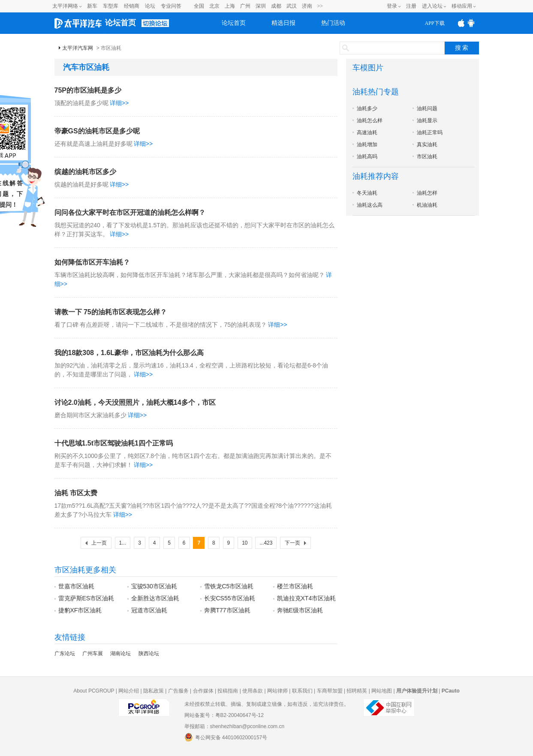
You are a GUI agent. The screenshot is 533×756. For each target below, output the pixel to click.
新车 (92, 6)
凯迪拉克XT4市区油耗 (307, 598)
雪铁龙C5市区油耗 (229, 586)
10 (245, 543)
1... (123, 543)
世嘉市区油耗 (76, 586)
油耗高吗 (367, 157)
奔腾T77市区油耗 (227, 610)
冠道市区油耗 (149, 610)
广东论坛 (65, 654)
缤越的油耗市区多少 (85, 172)
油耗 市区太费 (76, 493)
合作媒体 (203, 691)
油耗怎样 (427, 193)
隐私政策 (154, 691)
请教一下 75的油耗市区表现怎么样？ (111, 312)
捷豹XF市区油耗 (80, 610)
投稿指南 (228, 691)
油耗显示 (427, 120)
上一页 (99, 543)
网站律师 (277, 691)
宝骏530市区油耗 (154, 586)
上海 (230, 6)
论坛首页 (120, 23)
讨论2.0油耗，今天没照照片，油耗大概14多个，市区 (135, 402)
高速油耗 (367, 133)
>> (320, 6)
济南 (307, 6)
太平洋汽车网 (78, 48)
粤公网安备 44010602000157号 (226, 737)
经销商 (132, 6)
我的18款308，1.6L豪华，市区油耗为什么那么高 (129, 353)
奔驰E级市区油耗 (300, 610)
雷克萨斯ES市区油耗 (86, 598)
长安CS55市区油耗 (230, 598)
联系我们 (302, 691)
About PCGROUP (94, 691)
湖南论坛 (120, 654)
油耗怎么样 (370, 120)
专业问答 (171, 6)
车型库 (111, 6)
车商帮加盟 (330, 691)
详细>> (119, 103)
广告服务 (178, 691)
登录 (392, 6)
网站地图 (382, 691)
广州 (245, 6)
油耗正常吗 (430, 133)
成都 (276, 6)
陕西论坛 (149, 654)
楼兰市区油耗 (295, 586)
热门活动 (333, 23)
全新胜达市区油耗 (155, 598)
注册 (411, 6)
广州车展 (93, 654)
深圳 (261, 6)
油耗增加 (367, 145)
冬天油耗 (367, 193)
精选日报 (283, 23)
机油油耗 (427, 205)
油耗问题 (427, 108)
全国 (199, 6)
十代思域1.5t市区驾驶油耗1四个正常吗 (114, 443)
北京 (214, 6)
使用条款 (253, 691)
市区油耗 (427, 157)
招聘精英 (357, 691)
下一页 (292, 543)
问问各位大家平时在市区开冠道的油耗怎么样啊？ (130, 212)
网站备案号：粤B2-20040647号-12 (224, 715)
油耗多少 (367, 108)
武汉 (292, 6)
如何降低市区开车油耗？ (92, 262)
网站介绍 (129, 691)
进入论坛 (432, 6)
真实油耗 (427, 145)
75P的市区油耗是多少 (88, 90)
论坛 (150, 6)
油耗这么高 (370, 205)
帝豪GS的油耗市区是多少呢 (97, 131)
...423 (266, 543)
